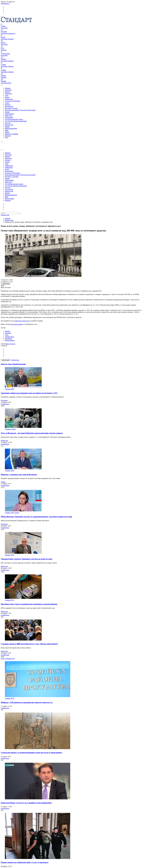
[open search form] (2, 85)
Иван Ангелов (10, 344)
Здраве (3, 482)
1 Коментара (15, 360)
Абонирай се (5, 4)
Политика (4, 400)
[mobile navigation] (2, 16)
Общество (4, 441)
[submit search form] (20, 213)
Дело (7, 335)
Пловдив (8, 333)
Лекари (7, 331)
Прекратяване (10, 340)
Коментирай (5, 360)
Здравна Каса (9, 337)
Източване (8, 339)
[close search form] (2, 150)
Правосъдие (9, 220)
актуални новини (17, 324)
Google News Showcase (21, 321)
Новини (8, 218)
